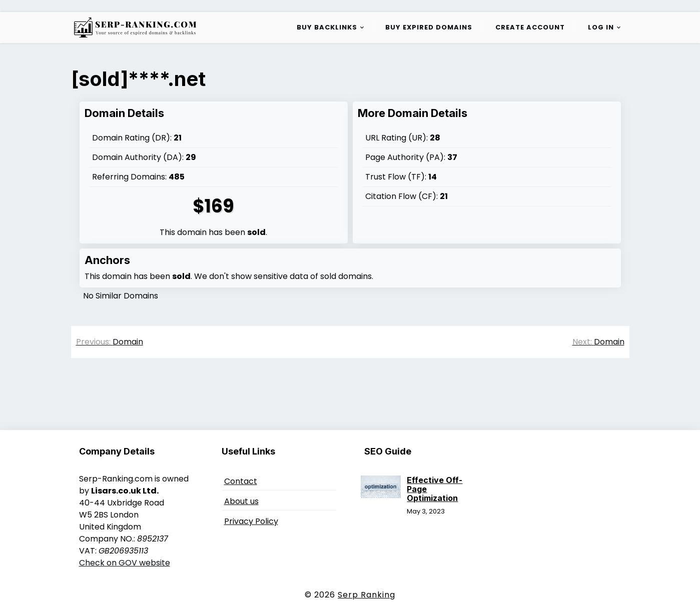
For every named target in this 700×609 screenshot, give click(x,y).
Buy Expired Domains (429, 27)
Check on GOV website (125, 563)
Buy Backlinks (327, 27)
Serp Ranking (367, 595)
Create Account (530, 27)
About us (241, 501)
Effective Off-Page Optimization (435, 489)
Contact (241, 481)
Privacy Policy (251, 521)
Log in (601, 27)
